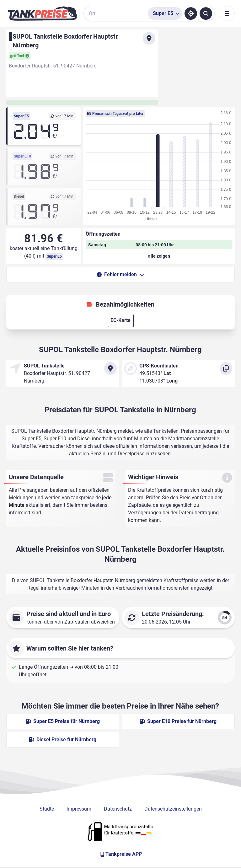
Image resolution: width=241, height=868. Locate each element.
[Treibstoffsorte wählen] (165, 13)
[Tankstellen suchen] (206, 13)
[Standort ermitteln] (191, 13)
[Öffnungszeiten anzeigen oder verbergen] (159, 256)
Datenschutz (118, 809)
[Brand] (42, 13)
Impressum (79, 809)
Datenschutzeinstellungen (173, 809)
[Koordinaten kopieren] (226, 368)
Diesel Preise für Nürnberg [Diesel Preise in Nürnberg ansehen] (63, 739)
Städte (47, 809)
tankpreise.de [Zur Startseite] (86, 498)
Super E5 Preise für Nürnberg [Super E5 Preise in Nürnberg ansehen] (63, 721)
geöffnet (20, 56)
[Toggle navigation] (227, 13)
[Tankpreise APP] (120, 854)
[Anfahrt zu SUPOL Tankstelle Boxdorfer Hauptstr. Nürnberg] (149, 38)
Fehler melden (120, 274)
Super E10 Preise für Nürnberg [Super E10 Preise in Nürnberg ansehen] (178, 721)
